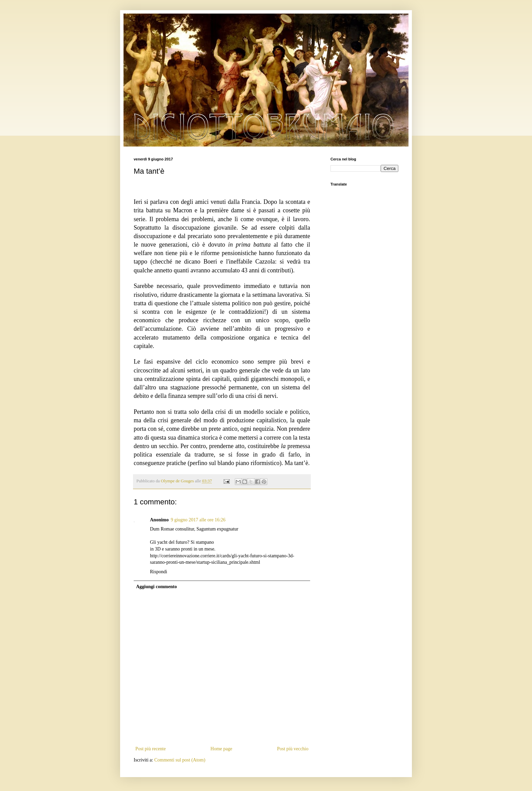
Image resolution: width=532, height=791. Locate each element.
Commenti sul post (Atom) (180, 760)
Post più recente (150, 749)
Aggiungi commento (156, 587)
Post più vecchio (293, 749)
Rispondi (159, 572)
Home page (221, 749)
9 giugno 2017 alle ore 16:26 (198, 520)
